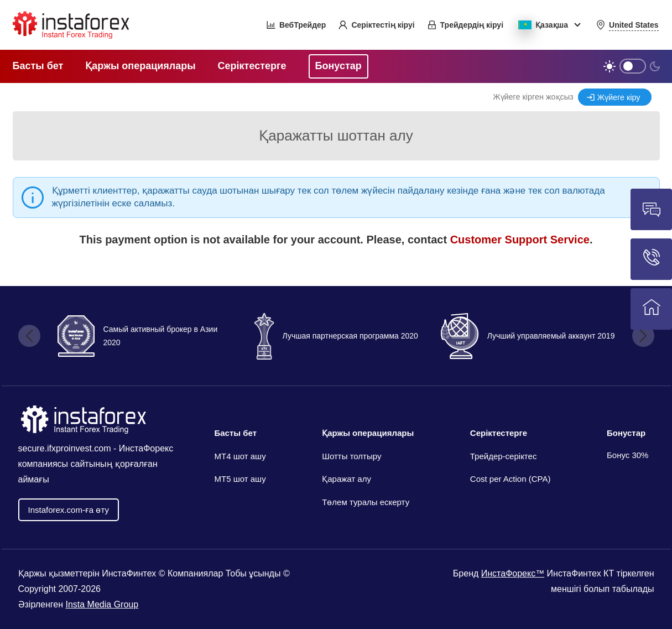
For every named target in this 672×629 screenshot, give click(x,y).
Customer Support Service (520, 240)
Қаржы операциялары (368, 433)
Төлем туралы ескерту (366, 502)
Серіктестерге (499, 433)
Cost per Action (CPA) (510, 479)
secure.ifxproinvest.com (65, 448)
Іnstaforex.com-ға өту (69, 510)
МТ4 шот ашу (240, 456)
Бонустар (626, 433)
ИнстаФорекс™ (513, 573)
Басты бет (236, 433)
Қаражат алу (347, 479)
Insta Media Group (102, 604)
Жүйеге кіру (619, 97)
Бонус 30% (628, 455)
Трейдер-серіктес (504, 456)
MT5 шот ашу (240, 479)
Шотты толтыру (351, 456)
